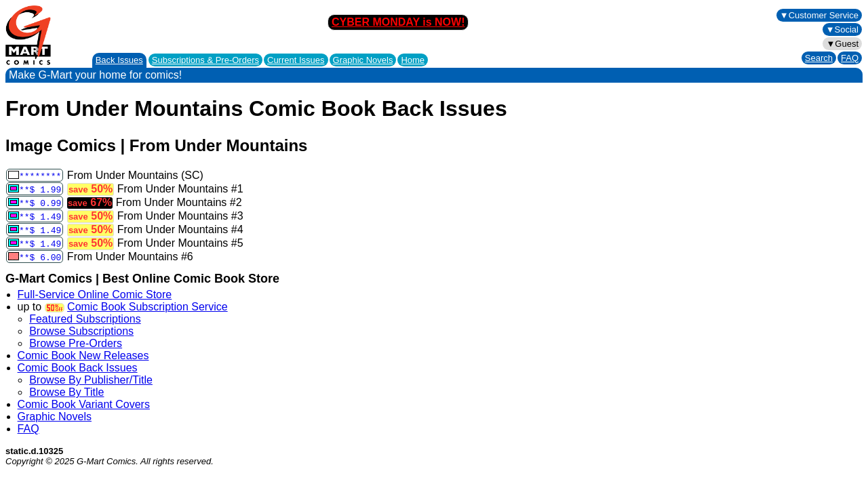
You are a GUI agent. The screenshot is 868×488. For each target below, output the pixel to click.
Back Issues (119, 60)
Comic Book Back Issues (78, 368)
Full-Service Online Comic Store (95, 294)
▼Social (842, 29)
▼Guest (842, 44)
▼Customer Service (819, 15)
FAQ (850, 58)
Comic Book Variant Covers (84, 404)
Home (413, 60)
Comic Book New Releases (83, 355)
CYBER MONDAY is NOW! (398, 22)
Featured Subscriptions (85, 319)
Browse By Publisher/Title (91, 380)
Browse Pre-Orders (76, 343)
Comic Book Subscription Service (147, 307)
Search (819, 58)
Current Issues (296, 60)
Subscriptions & (205, 60)
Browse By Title (66, 392)
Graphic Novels (363, 60)
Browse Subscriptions (81, 331)
